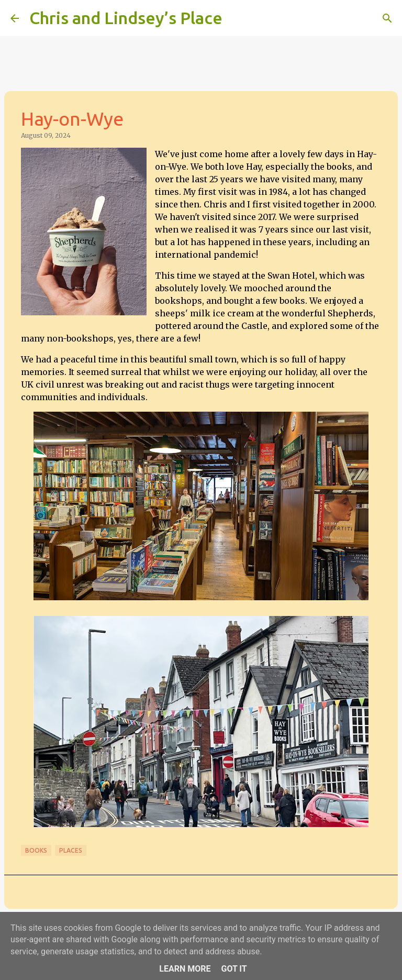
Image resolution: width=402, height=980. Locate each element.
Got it (234, 969)
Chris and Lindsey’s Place (126, 18)
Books (36, 850)
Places (71, 850)
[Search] (237, 18)
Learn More (185, 969)
